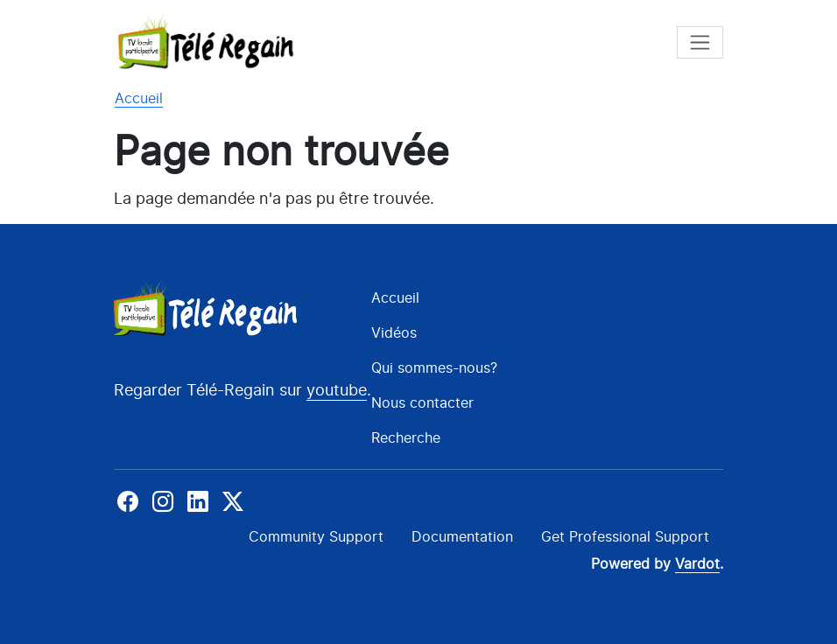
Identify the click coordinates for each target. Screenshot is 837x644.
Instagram (163, 501)
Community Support (316, 536)
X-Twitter (231, 501)
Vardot (697, 564)
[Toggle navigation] (700, 42)
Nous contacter (422, 402)
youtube (337, 390)
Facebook (130, 501)
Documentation (462, 536)
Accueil (139, 98)
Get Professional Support (625, 536)
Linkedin (198, 501)
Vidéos (394, 332)
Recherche (406, 437)
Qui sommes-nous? (434, 367)
